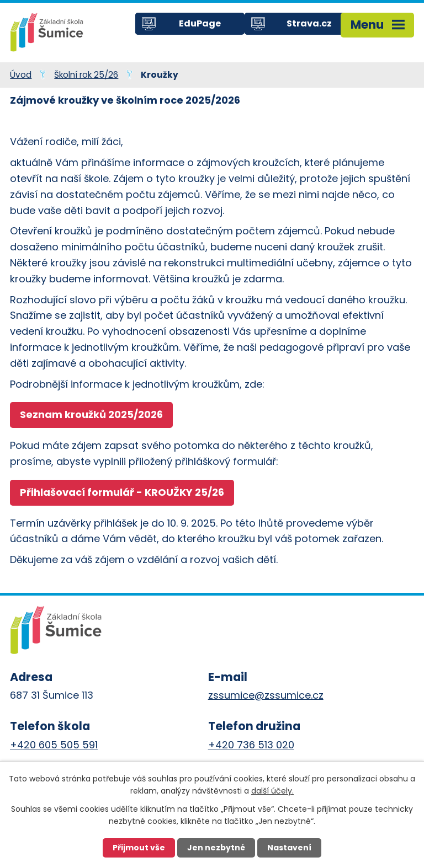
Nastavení (289, 848)
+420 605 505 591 (54, 745)
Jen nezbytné (216, 848)
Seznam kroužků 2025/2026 (91, 414)
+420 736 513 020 (251, 745)
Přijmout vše (139, 848)
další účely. (272, 791)
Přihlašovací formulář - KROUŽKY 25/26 (122, 492)
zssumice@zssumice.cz (266, 695)
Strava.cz (309, 23)
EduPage (200, 23)
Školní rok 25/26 (86, 75)
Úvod (21, 75)
